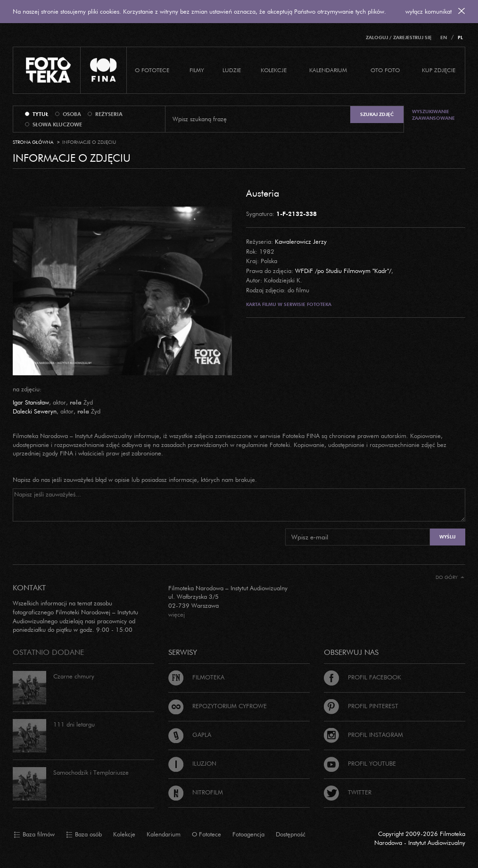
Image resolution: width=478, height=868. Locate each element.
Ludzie (232, 70)
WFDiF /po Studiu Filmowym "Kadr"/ (343, 271)
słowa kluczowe (57, 124)
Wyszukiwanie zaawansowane (433, 115)
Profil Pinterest (361, 706)
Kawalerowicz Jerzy (301, 241)
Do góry (450, 577)
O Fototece (152, 70)
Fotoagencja (248, 834)
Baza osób (84, 835)
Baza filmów (34, 835)
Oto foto (385, 70)
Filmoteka (196, 677)
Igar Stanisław (31, 402)
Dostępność (291, 834)
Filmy (197, 70)
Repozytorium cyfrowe (218, 706)
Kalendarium (328, 70)
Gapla (190, 735)
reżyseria (109, 114)
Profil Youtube (360, 763)
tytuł (41, 114)
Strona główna (33, 142)
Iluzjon (192, 763)
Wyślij (447, 537)
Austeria (263, 193)
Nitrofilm (196, 792)
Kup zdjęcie (439, 70)
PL (460, 37)
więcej (177, 614)
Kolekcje (274, 70)
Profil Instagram (363, 735)
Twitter (348, 792)
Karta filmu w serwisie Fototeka (289, 304)
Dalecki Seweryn (35, 411)
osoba (72, 114)
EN (444, 37)
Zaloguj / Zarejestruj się (399, 37)
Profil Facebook (363, 677)
